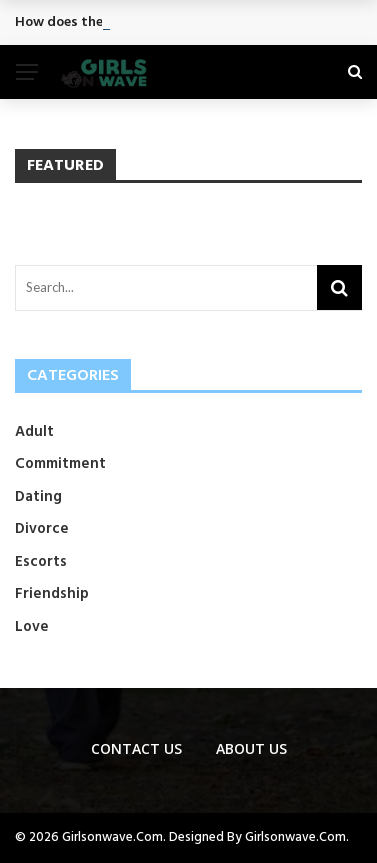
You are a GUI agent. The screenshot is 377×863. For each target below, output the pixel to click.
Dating (38, 497)
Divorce (42, 529)
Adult (34, 432)
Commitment (60, 464)
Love (32, 627)
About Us (251, 748)
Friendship (52, 594)
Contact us (136, 748)
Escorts (41, 562)
